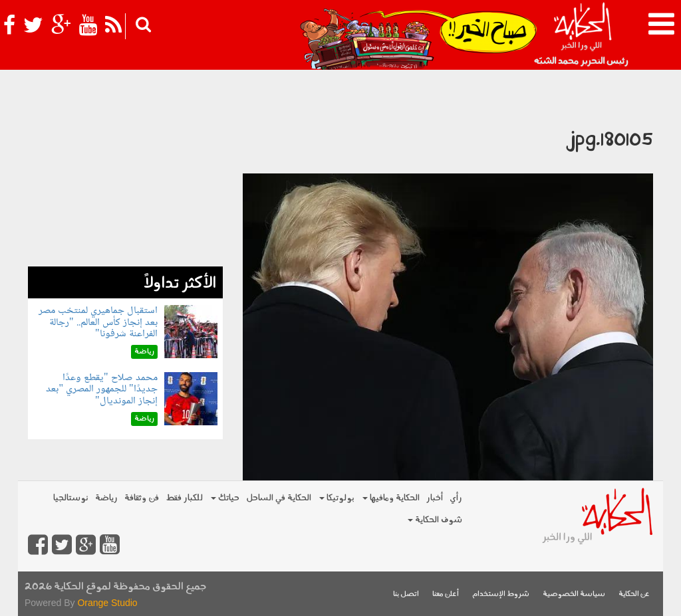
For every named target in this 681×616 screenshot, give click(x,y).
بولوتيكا (337, 498)
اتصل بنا (406, 594)
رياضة (106, 498)
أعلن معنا (446, 594)
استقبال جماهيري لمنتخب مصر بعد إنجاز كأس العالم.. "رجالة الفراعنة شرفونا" (98, 322)
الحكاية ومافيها (391, 498)
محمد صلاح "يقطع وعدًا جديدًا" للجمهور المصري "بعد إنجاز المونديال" (101, 389)
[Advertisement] (125, 183)
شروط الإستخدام (501, 594)
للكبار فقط (184, 498)
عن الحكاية (634, 594)
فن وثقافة (142, 498)
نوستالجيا (71, 498)
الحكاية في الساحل (279, 498)
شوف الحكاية (435, 520)
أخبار (435, 498)
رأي (456, 498)
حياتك (225, 498)
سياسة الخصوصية (574, 594)
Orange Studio (107, 603)
